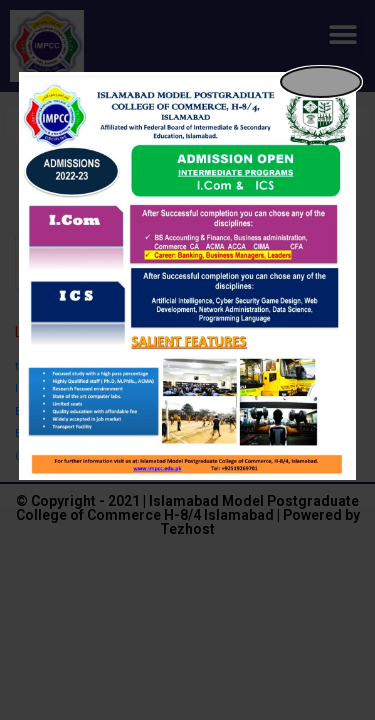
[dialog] (188, 276)
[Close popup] (321, 82)
